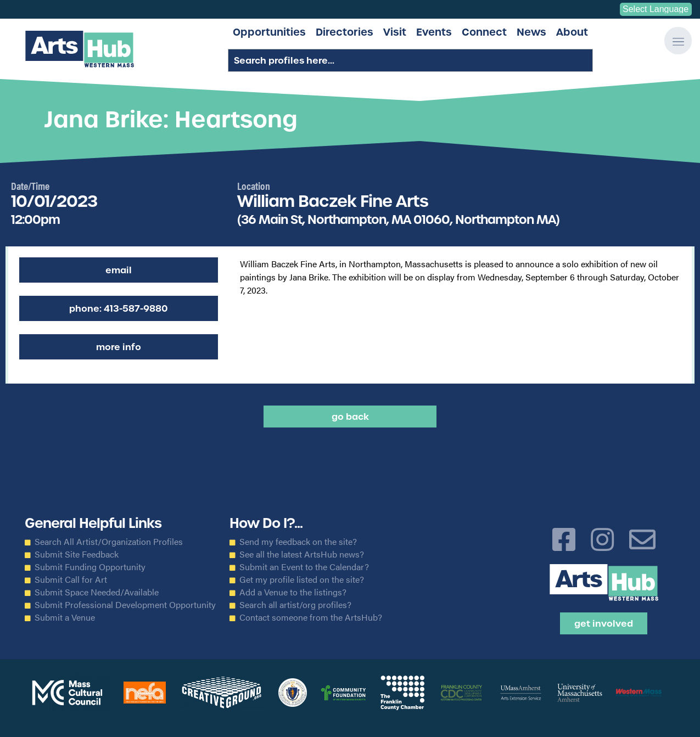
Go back (350, 417)
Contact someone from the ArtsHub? (311, 617)
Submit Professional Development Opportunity (125, 605)
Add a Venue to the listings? (293, 592)
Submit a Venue (65, 617)
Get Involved (604, 623)
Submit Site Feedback (77, 554)
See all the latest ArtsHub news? (302, 554)
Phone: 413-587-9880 (119, 308)
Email (119, 270)
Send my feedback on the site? (298, 542)
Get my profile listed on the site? (302, 580)
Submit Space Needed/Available (97, 592)
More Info (119, 347)
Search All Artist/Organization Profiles (109, 542)
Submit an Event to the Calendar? (304, 567)
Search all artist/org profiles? (295, 605)
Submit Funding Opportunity (90, 567)
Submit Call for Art (71, 580)
